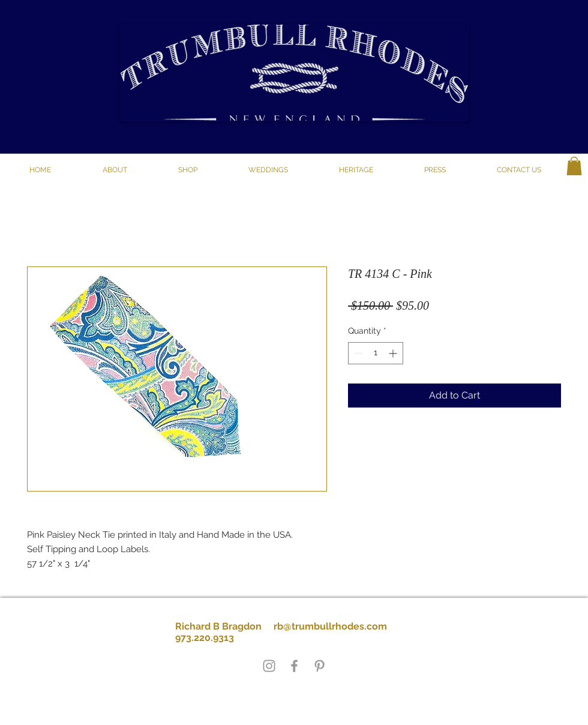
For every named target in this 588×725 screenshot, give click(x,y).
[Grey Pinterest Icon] (319, 666)
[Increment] (394, 353)
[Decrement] (357, 353)
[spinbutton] (376, 353)
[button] (187, 170)
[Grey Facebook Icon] (294, 666)
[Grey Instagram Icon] (269, 666)
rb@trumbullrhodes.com (330, 626)
